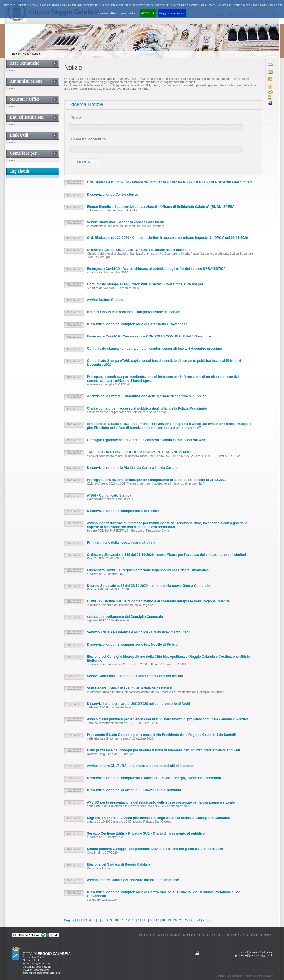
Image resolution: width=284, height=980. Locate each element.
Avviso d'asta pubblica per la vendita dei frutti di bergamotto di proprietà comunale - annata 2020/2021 (168, 719)
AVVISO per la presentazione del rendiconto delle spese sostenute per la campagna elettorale (161, 802)
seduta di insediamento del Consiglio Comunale (125, 617)
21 (181, 920)
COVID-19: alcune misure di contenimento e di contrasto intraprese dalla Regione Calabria (159, 601)
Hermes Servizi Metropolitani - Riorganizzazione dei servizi (134, 312)
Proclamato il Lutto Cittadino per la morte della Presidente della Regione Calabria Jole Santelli (162, 735)
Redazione (169, 935)
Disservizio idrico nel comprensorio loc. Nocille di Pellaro (132, 644)
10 (116, 920)
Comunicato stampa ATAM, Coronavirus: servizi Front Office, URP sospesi (146, 284)
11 (122, 920)
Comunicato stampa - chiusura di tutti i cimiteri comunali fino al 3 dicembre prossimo (155, 349)
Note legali (196, 935)
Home (26, 54)
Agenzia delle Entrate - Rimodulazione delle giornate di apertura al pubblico (147, 396)
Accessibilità (225, 935)
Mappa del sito (258, 935)
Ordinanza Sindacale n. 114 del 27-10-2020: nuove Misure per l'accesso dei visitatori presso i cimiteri (167, 555)
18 (163, 920)
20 (175, 920)
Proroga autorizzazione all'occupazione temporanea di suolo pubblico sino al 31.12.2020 (157, 480)
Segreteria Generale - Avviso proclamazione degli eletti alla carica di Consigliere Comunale (159, 818)
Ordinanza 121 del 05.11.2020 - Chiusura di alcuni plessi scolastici (139, 250)
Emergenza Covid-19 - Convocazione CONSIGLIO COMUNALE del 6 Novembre (149, 336)
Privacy (147, 935)
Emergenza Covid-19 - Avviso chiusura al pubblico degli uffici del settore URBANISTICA (157, 269)
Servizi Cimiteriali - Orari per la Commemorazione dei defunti (135, 676)
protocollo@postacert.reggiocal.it (41, 973)
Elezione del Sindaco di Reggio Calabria (119, 864)
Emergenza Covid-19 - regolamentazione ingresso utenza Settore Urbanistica (148, 570)
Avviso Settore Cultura (105, 300)
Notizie (36, 54)
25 (204, 920)
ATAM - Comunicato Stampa (109, 495)
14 (140, 920)
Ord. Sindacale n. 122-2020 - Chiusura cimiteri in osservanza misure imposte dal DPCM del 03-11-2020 (168, 238)
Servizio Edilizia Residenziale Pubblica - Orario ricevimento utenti (139, 632)
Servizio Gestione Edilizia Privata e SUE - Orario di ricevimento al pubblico (146, 833)
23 (193, 920)
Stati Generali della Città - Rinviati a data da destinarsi (130, 688)
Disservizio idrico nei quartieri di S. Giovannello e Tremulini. (135, 790)
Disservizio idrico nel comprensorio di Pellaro (123, 511)
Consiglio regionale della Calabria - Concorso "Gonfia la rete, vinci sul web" (147, 440)
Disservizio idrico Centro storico (113, 195)
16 (151, 920)
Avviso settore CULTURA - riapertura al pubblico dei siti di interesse (141, 766)
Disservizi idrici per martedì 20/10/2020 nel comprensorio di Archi (139, 704)
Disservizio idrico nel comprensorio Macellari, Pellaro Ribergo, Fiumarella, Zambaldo (154, 778)
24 (199, 920)
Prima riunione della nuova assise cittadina (121, 543)
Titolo (76, 117)
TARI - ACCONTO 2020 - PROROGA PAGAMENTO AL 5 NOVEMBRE (140, 452)
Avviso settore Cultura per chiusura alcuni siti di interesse (133, 880)
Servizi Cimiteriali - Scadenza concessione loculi (125, 222)
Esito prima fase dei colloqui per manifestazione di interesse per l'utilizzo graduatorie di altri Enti (164, 750)
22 (187, 920)
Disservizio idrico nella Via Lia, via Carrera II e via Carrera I (133, 468)
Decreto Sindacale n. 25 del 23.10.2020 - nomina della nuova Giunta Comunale (149, 586)
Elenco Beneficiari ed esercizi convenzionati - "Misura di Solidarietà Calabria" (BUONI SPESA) (161, 207)
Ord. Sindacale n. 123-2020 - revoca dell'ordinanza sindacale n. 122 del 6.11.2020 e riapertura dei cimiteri (169, 182)
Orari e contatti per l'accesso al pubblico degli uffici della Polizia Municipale (147, 408)
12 (128, 920)
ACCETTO (148, 13)
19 (169, 920)
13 (134, 920)
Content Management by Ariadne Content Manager (244, 976)
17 (157, 920)
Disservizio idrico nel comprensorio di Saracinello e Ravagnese (137, 324)
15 (146, 920)
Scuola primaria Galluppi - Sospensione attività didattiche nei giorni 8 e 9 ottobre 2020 (155, 849)
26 (210, 920)
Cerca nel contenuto (89, 139)
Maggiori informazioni (172, 13)
